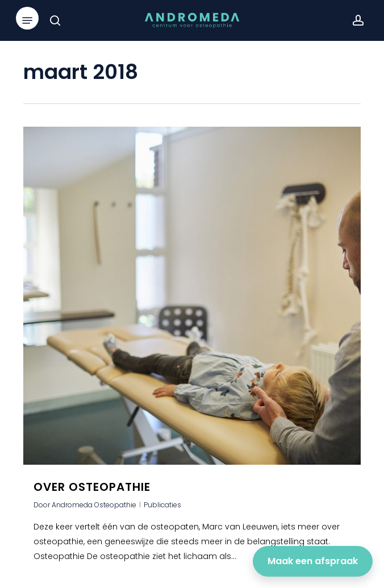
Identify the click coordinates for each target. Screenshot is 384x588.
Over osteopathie (92, 487)
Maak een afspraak (313, 561)
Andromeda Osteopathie (94, 505)
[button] (27, 20)
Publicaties (162, 505)
